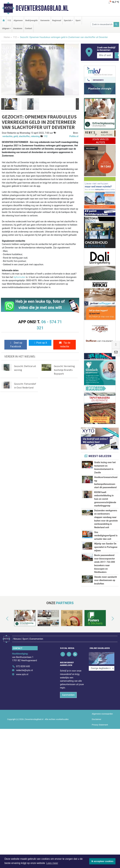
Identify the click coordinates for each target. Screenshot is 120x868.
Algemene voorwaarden (102, 767)
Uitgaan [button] (6, 28)
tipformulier (19, 277)
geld (16, 136)
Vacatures (18, 28)
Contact (29, 28)
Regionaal (57, 20)
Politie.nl (74, 136)
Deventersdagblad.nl (42, 8)
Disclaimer (97, 773)
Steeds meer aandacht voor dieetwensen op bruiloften (106, 621)
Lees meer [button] (52, 863)
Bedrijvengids (31, 20)
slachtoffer (24, 136)
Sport (78, 20)
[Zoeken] (116, 24)
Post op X (40, 343)
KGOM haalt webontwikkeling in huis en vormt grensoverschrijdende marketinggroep (105, 499)
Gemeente (45, 20)
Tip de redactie (65, 345)
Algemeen (18, 20)
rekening (35, 136)
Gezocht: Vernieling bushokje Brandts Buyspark (64, 370)
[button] (3, 104)
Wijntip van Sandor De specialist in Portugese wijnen (106, 547)
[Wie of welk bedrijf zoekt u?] (105, 55)
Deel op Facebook (16, 345)
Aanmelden (68, 748)
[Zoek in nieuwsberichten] (102, 24)
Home (7, 37)
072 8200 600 (23, 720)
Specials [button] (68, 20)
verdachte (7, 136)
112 (9, 20)
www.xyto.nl (22, 728)
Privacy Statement (100, 778)
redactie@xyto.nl (24, 724)
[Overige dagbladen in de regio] (102, 713)
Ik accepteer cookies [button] (102, 861)
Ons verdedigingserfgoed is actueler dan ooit (106, 536)
